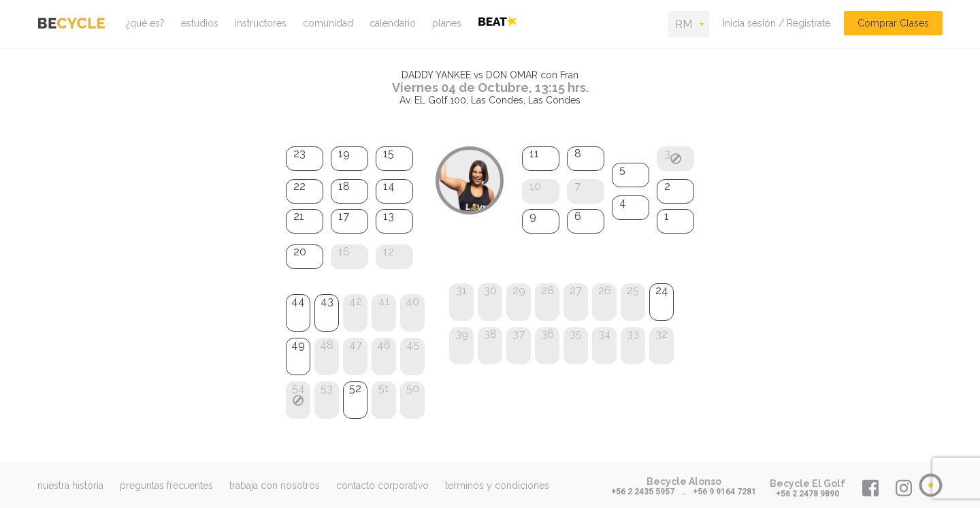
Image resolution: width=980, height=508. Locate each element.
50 (413, 388)
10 (535, 186)
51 (384, 388)
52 (355, 388)
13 (389, 216)
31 (461, 290)
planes (447, 23)
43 (327, 301)
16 (344, 252)
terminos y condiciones (497, 486)
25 (633, 290)
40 (412, 301)
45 (413, 345)
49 (298, 345)
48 (327, 345)
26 (605, 290)
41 (384, 301)
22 (299, 186)
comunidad (328, 23)
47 (356, 345)
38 (490, 334)
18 (344, 186)
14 (389, 186)
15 (389, 154)
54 (298, 388)
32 (661, 334)
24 (662, 290)
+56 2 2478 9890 (807, 494)
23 (299, 154)
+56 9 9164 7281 (724, 492)
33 (633, 334)
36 (548, 334)
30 (490, 290)
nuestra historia (70, 486)
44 (298, 301)
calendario (393, 23)
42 (356, 301)
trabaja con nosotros (275, 486)
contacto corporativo (382, 486)
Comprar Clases (893, 23)
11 (534, 154)
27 (576, 290)
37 (519, 334)
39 (462, 334)
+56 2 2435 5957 (643, 492)
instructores (261, 23)
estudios (200, 23)
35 (576, 334)
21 (299, 216)
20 (300, 252)
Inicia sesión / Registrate (777, 23)
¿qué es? (145, 23)
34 (605, 334)
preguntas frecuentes (166, 486)
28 (548, 290)
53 (327, 388)
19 (344, 154)
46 (384, 345)
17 (344, 216)
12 (389, 252)
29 (519, 290)
